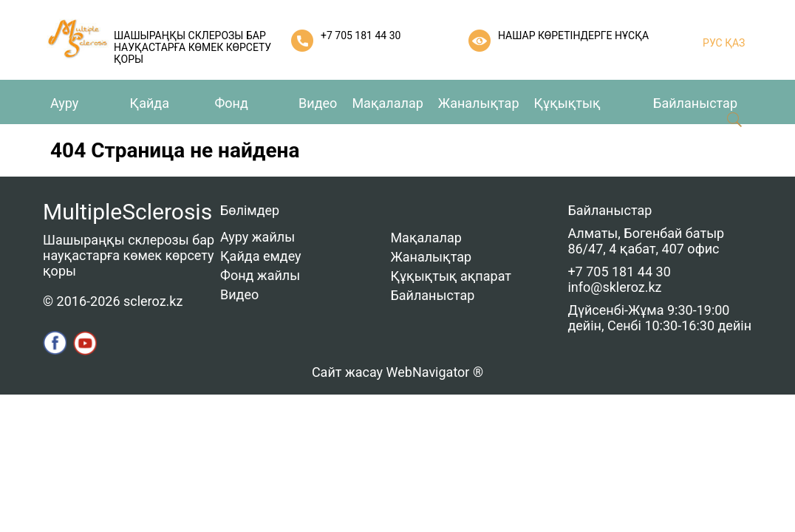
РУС (713, 43)
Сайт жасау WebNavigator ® (397, 372)
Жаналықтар (479, 103)
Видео (318, 103)
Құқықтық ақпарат (451, 276)
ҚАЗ (734, 43)
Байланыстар (695, 103)
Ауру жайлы (257, 237)
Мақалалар (387, 103)
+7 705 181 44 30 (361, 35)
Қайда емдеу (261, 256)
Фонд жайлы (260, 275)
